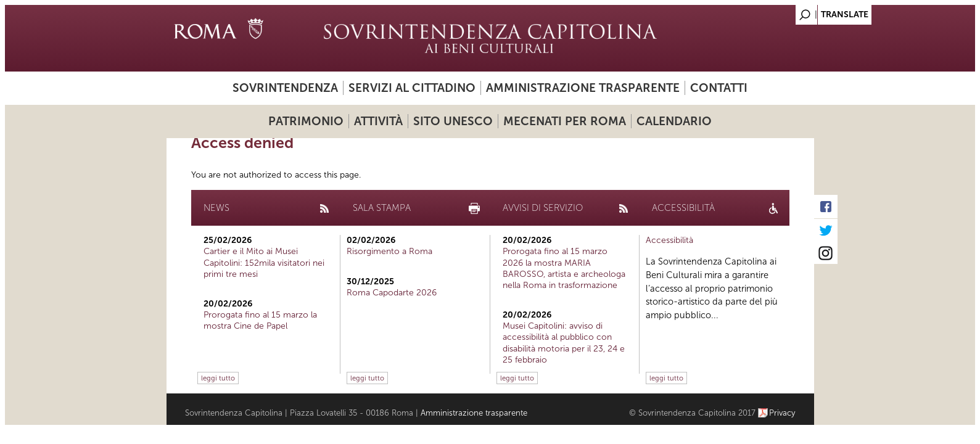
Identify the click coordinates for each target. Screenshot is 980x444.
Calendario (674, 121)
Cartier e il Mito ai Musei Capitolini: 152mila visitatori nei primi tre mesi (264, 262)
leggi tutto (218, 378)
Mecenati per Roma (565, 121)
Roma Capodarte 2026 (392, 293)
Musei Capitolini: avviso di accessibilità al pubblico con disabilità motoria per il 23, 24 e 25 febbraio (564, 343)
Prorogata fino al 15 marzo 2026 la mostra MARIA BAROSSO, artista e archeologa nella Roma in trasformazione (564, 268)
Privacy (782, 413)
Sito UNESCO (453, 121)
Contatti (719, 88)
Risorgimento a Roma (389, 251)
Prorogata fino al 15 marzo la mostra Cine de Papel (260, 320)
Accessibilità (669, 240)
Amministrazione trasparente (583, 88)
